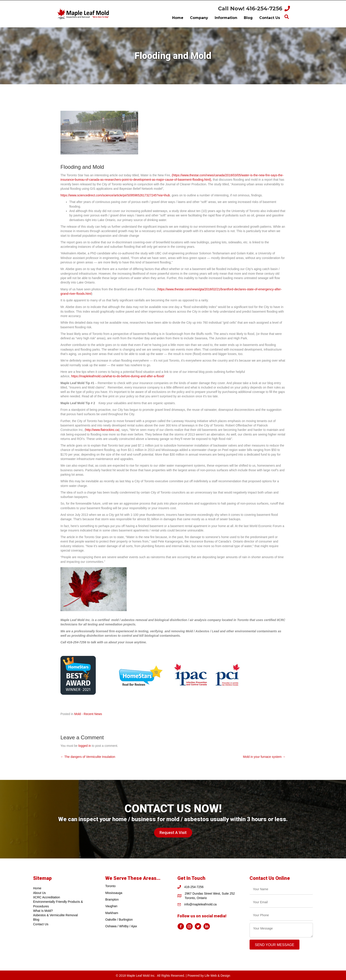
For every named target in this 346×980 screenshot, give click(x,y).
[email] (281, 902)
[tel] (281, 915)
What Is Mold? (43, 911)
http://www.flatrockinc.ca (102, 430)
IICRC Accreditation (47, 897)
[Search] (287, 17)
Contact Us (41, 924)
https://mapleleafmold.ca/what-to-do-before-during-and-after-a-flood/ (118, 376)
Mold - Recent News (88, 714)
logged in (85, 746)
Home (37, 888)
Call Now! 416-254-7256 (250, 8)
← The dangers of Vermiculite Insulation (88, 757)
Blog (36, 920)
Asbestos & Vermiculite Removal (55, 915)
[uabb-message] (281, 930)
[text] (281, 889)
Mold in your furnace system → (264, 757)
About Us (39, 893)
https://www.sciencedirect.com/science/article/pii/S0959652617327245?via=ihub (115, 195)
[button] (173, 833)
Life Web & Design (217, 976)
